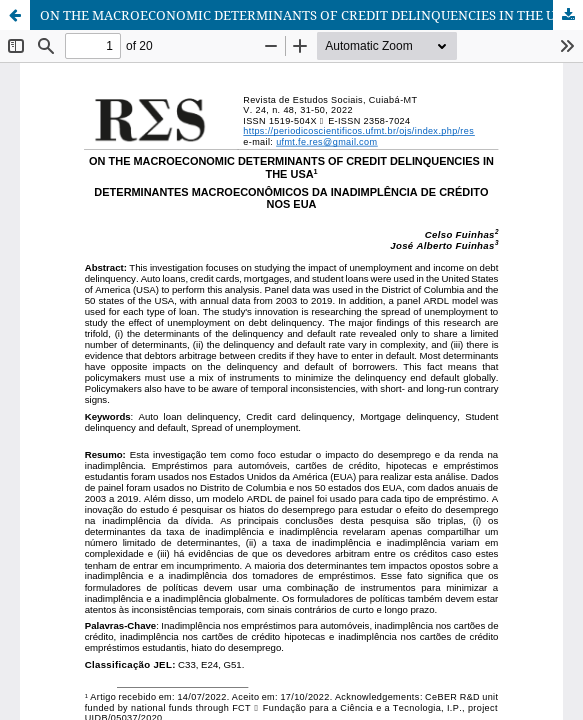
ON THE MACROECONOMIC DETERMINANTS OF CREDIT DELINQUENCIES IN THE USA (305, 15)
